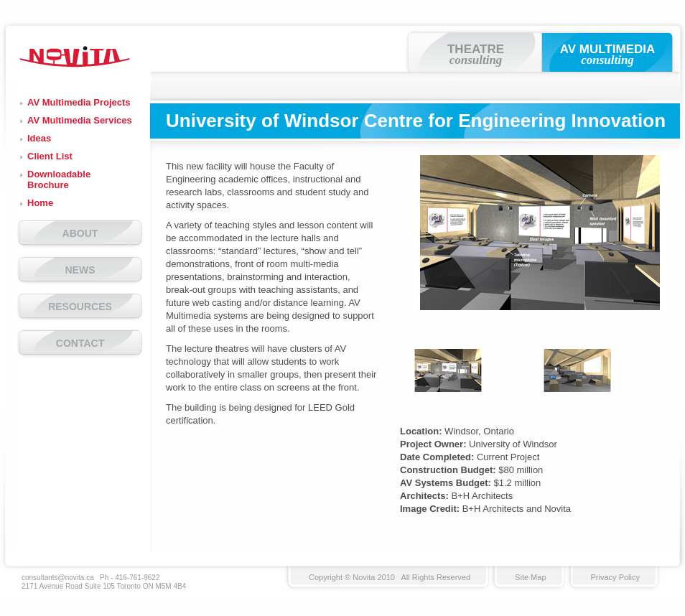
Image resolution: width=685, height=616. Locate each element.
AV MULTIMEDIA (607, 55)
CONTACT (80, 343)
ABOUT (80, 233)
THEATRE (476, 55)
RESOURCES (80, 307)
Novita (75, 57)
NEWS (80, 270)
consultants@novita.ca (58, 578)
